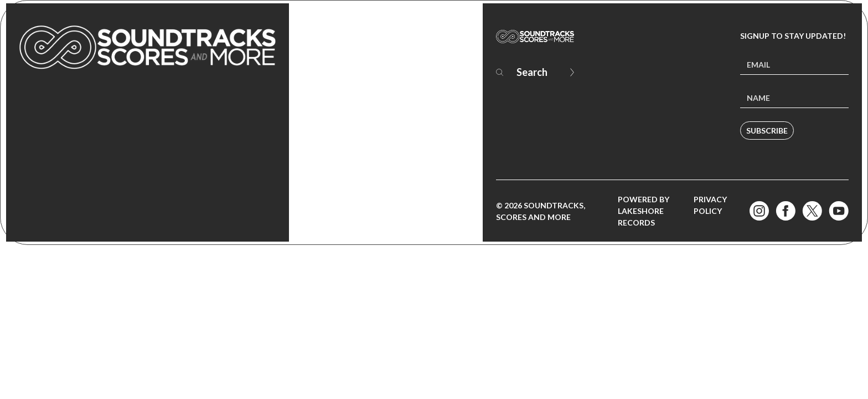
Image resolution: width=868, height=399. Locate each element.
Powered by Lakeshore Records (644, 211)
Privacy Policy (710, 205)
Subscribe (767, 131)
